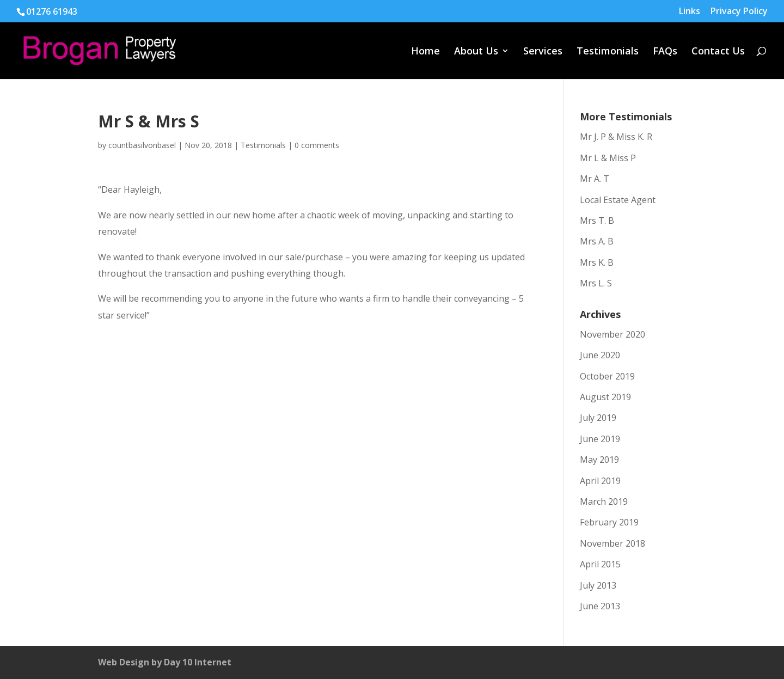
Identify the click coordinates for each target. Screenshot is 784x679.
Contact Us (718, 52)
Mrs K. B (597, 262)
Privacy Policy (739, 12)
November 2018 (612, 543)
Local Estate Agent (618, 200)
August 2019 (605, 397)
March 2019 (604, 501)
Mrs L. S (596, 283)
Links (690, 12)
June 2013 (600, 606)
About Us (476, 52)
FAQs (665, 52)
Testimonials (608, 52)
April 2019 (600, 481)
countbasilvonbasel (142, 145)
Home (425, 52)
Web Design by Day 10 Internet (165, 662)
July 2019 (598, 418)
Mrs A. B (597, 241)
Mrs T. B (597, 221)
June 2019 (600, 439)
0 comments (317, 145)
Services (543, 52)
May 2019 (599, 460)
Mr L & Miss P (608, 158)
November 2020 (612, 334)
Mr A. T (595, 179)
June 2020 (600, 355)
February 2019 (609, 522)
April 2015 (600, 564)
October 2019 (607, 376)
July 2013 (598, 585)
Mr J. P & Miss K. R (616, 137)
